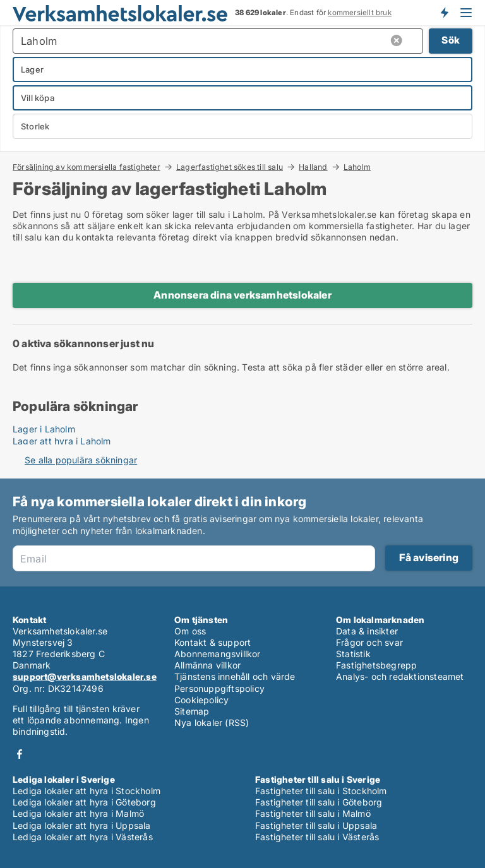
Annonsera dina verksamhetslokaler (242, 295)
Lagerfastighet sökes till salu (230, 167)
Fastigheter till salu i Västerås (317, 837)
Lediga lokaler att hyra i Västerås (83, 837)
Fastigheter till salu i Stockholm (321, 791)
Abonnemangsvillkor (218, 654)
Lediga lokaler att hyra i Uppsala (82, 825)
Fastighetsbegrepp (376, 665)
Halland (313, 167)
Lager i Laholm (44, 429)
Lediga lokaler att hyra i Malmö (78, 813)
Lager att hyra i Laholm (62, 441)
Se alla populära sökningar (81, 460)
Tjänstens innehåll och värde (235, 676)
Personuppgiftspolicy (219, 688)
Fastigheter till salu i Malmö (313, 813)
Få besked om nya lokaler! (444, 13)
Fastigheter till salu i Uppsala (316, 825)
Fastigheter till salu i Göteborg (319, 802)
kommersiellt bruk (359, 13)
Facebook (20, 754)
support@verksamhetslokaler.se (85, 676)
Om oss (190, 631)
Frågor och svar (369, 642)
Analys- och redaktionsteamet (400, 676)
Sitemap (192, 711)
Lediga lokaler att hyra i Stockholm (87, 791)
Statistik (353, 654)
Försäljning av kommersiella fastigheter (87, 167)
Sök (451, 40)
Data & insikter (367, 631)
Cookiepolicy (201, 700)
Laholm (357, 167)
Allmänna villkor (207, 665)
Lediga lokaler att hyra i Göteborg (84, 802)
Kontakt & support (213, 642)
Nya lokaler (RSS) (212, 722)
